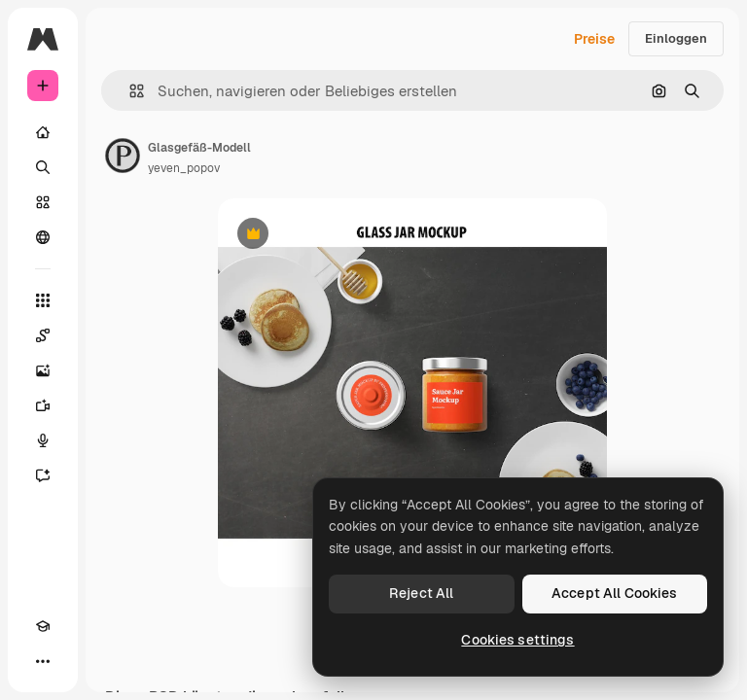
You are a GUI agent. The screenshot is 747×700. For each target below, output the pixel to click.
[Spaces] (43, 335)
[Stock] (43, 202)
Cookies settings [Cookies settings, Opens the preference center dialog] (517, 640)
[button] (129, 91)
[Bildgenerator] (43, 370)
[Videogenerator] (43, 405)
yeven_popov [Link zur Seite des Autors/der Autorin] (184, 168)
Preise (594, 39)
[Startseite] (43, 132)
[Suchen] (43, 167)
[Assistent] (43, 475)
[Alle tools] (43, 300)
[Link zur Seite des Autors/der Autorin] (123, 156)
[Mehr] (43, 661)
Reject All (421, 593)
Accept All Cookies (615, 593)
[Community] (43, 237)
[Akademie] (43, 626)
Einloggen (676, 38)
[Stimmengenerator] (43, 440)
